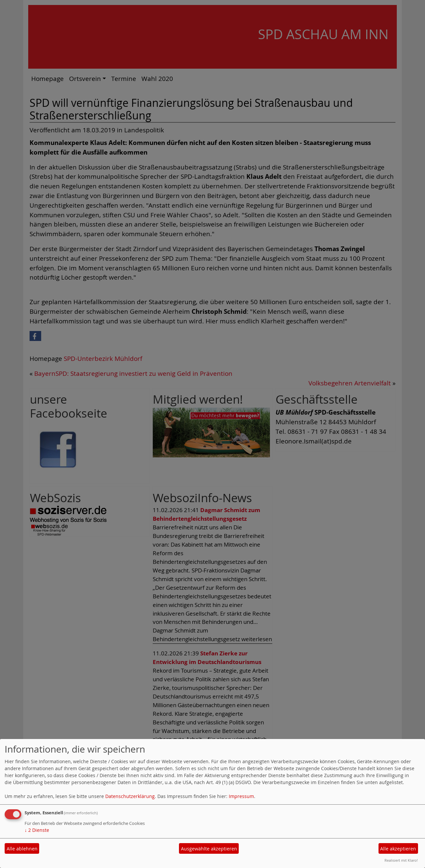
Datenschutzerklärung (130, 796)
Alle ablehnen (22, 849)
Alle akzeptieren (398, 849)
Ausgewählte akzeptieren (209, 849)
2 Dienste (37, 830)
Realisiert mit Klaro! (401, 860)
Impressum (241, 796)
